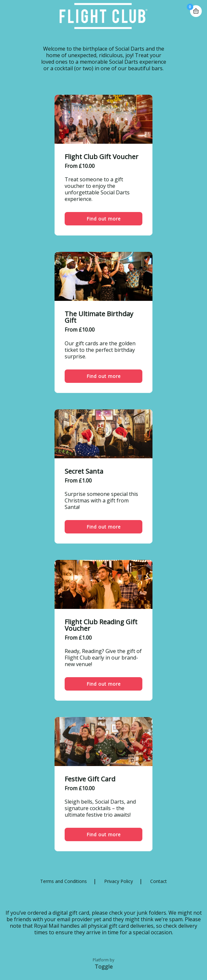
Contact (159, 881)
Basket (196, 8)
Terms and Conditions (64, 881)
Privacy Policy (119, 881)
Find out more (104, 219)
